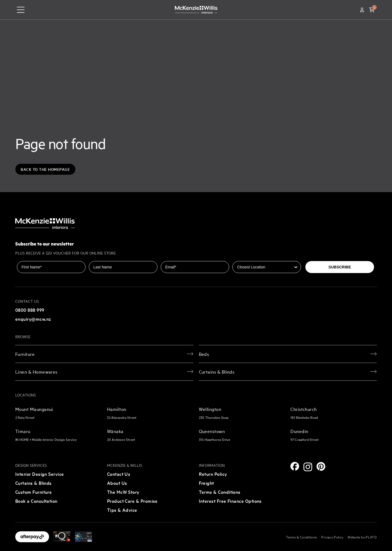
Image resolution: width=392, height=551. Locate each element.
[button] (372, 10)
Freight (206, 483)
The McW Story (123, 492)
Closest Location (248, 257)
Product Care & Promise (132, 501)
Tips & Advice (122, 510)
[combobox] (265, 267)
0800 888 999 (30, 310)
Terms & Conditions (220, 492)
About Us (117, 483)
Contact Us (119, 474)
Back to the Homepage (45, 169)
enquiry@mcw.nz (33, 319)
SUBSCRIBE (340, 267)
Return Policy (213, 474)
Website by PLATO (362, 537)
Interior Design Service (40, 474)
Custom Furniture (34, 492)
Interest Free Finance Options (230, 501)
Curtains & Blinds (34, 483)
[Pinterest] (321, 466)
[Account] (362, 10)
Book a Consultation (36, 501)
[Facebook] (295, 466)
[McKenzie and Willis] (196, 10)
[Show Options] (296, 267)
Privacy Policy (332, 537)
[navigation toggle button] (21, 10)
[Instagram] (308, 467)
